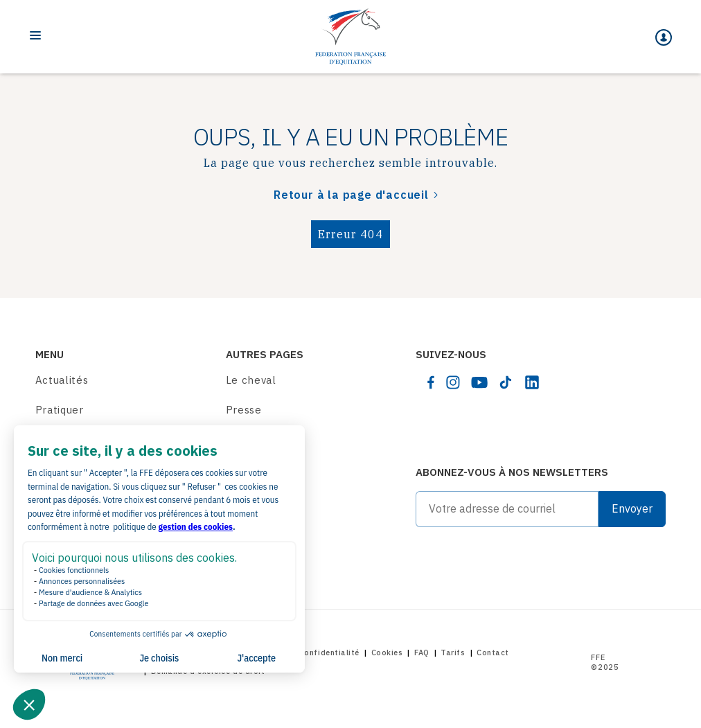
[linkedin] (532, 382)
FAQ (422, 652)
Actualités (62, 380)
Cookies (387, 652)
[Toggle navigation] (35, 35)
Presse (244, 410)
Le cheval (251, 380)
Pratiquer (60, 410)
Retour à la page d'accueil (351, 195)
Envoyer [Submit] (632, 508)
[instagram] (453, 382)
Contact (493, 652)
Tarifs (453, 652)
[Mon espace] (664, 37)
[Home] (350, 37)
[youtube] (479, 382)
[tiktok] (506, 382)
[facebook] (431, 382)
